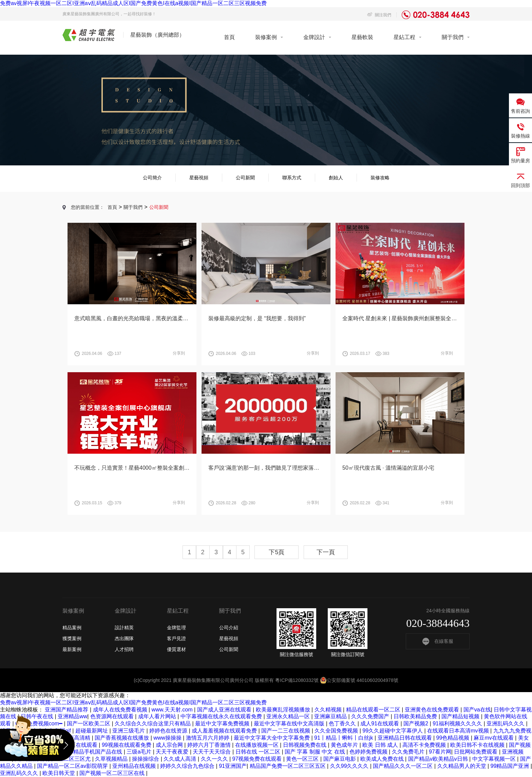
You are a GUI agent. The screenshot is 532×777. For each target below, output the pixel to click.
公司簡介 (152, 178)
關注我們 (379, 15)
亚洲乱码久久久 (506, 724)
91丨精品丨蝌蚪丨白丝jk (344, 738)
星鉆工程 (404, 37)
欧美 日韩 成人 (381, 745)
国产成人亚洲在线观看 (225, 710)
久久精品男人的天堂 (462, 766)
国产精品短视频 (461, 716)
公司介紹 (229, 628)
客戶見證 (176, 638)
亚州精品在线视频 (135, 766)
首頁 (229, 37)
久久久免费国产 (371, 716)
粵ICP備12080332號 (297, 680)
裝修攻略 (380, 178)
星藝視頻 (199, 178)
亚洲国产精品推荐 (67, 710)
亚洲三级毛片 (129, 731)
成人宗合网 (170, 745)
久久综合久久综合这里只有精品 (153, 724)
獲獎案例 (72, 638)
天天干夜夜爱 (173, 752)
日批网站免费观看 (476, 752)
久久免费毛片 (409, 752)
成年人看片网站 (158, 716)
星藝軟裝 (362, 37)
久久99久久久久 (350, 766)
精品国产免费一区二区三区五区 (288, 766)
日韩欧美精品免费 (416, 716)
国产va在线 (477, 710)
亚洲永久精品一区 (289, 716)
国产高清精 (77, 738)
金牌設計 (314, 37)
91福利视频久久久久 (458, 724)
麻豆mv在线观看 (494, 738)
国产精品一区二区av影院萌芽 (73, 766)
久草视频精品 (112, 759)
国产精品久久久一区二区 (403, 766)
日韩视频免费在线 (305, 745)
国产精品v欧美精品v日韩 (439, 759)
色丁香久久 (343, 724)
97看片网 (440, 752)
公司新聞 (245, 178)
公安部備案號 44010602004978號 (359, 680)
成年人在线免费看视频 (121, 710)
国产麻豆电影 (340, 759)
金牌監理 (176, 628)
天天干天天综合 (212, 752)
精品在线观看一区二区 (374, 710)
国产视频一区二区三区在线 (113, 773)
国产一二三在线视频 (286, 731)
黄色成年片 (345, 745)
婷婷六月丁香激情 (210, 745)
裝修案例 (266, 37)
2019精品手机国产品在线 (93, 752)
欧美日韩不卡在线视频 (478, 745)
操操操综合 (146, 759)
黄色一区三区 (303, 759)
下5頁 (277, 552)
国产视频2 (416, 724)
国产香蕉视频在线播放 (122, 738)
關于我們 (453, 37)
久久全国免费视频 (337, 731)
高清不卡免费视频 (425, 745)
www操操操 (168, 738)
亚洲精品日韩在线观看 (405, 738)
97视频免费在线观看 (258, 759)
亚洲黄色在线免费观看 (433, 710)
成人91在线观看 (380, 724)
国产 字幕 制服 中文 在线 (316, 752)
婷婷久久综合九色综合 (188, 766)
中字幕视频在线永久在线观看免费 (222, 716)
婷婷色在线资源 (169, 731)
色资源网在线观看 (113, 716)
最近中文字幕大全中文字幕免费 (272, 738)
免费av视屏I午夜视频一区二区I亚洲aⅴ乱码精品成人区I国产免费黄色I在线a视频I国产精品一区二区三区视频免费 (133, 3)
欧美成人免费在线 (383, 759)
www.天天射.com (173, 710)
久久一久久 (215, 759)
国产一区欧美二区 (89, 724)
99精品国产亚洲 (511, 766)
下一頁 (326, 552)
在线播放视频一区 (258, 745)
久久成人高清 (180, 759)
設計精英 (124, 628)
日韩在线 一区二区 (259, 752)
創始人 (336, 178)
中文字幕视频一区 (495, 759)
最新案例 (72, 649)
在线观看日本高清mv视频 (459, 731)
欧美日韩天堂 (59, 773)
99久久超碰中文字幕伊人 (393, 731)
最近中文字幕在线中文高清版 (290, 724)
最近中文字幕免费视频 (223, 724)
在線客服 (438, 641)
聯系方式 (292, 178)
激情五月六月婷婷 (208, 738)
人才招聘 (124, 649)
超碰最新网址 (92, 731)
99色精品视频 (454, 738)
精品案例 (72, 628)
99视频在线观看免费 (127, 745)
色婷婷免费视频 (369, 752)
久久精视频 (329, 710)
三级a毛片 (140, 752)
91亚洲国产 (233, 766)
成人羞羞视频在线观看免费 (225, 731)
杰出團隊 (124, 638)
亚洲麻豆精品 (331, 716)
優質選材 (176, 649)
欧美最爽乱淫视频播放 (284, 710)
